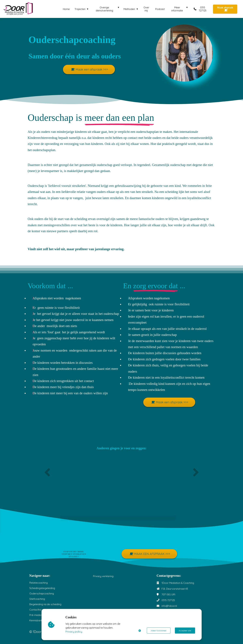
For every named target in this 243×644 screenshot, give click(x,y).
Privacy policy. (74, 632)
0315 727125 (168, 600)
